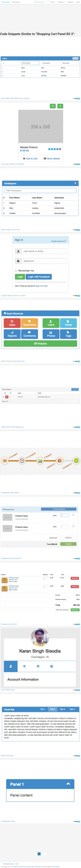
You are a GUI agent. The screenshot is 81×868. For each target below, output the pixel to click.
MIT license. (57, 867)
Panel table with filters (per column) (15, 98)
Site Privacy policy (26, 867)
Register (71, 2)
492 (75, 164)
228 (75, 493)
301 (75, 361)
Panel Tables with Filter (10, 230)
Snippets (62, 2)
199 (75, 690)
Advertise (38, 867)
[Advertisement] (41, 17)
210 (75, 624)
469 (75, 230)
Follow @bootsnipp (8, 864)
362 (75, 296)
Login (78, 2)
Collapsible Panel (8, 821)
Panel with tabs (7, 756)
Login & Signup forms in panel (13, 295)
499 (75, 98)
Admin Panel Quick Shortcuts (13, 361)
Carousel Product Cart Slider (13, 164)
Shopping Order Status (10, 493)
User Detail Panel (8, 690)
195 (75, 756)
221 (75, 558)
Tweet (17, 864)
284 (75, 427)
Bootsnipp (6, 2)
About (33, 867)
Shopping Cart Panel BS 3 (11, 558)
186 (75, 821)
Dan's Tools (17, 867)
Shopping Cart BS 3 (9, 624)
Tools (53, 2)
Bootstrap (16, 2)
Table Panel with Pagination (12, 427)
